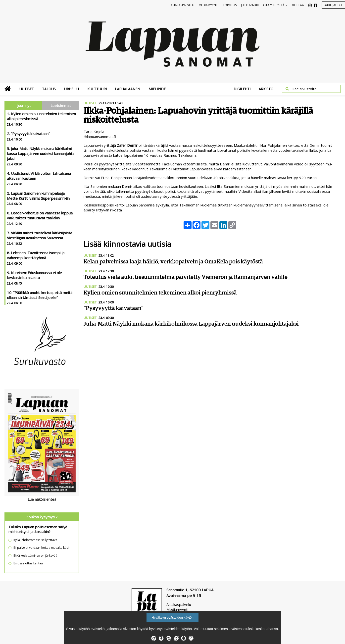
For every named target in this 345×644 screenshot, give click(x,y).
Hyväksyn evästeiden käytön (172, 618)
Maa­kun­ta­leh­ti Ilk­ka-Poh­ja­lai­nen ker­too (267, 145)
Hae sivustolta (304, 89)
